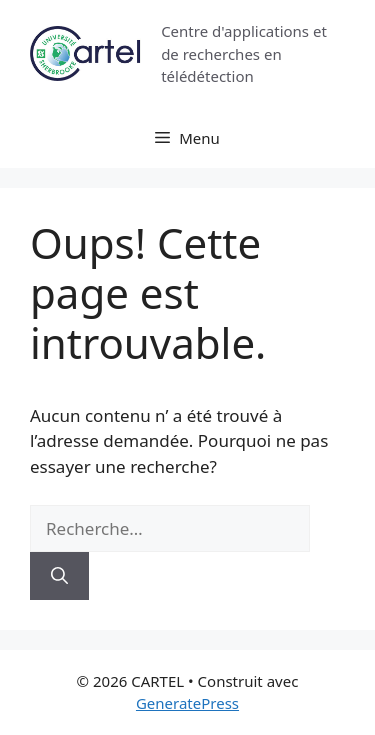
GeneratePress (187, 703)
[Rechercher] (59, 576)
